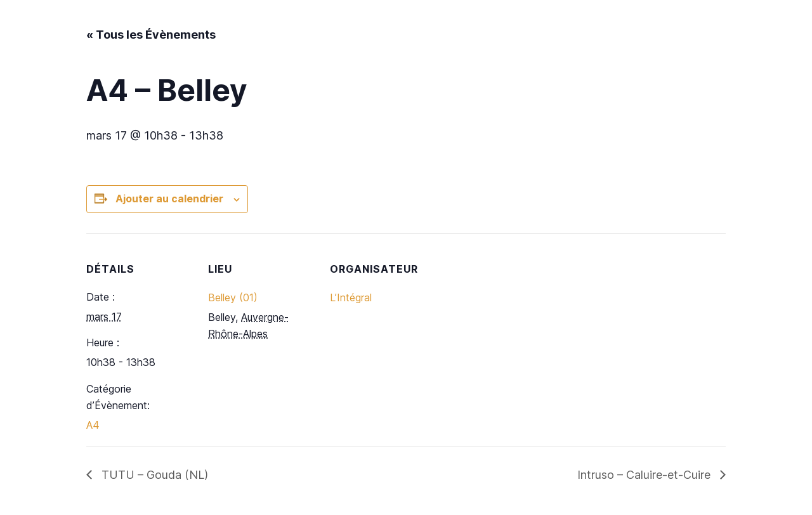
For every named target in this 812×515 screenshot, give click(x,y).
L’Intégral (351, 297)
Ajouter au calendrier (169, 199)
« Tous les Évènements (151, 35)
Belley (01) (233, 297)
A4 (93, 425)
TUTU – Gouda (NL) (153, 475)
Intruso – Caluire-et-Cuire (645, 475)
